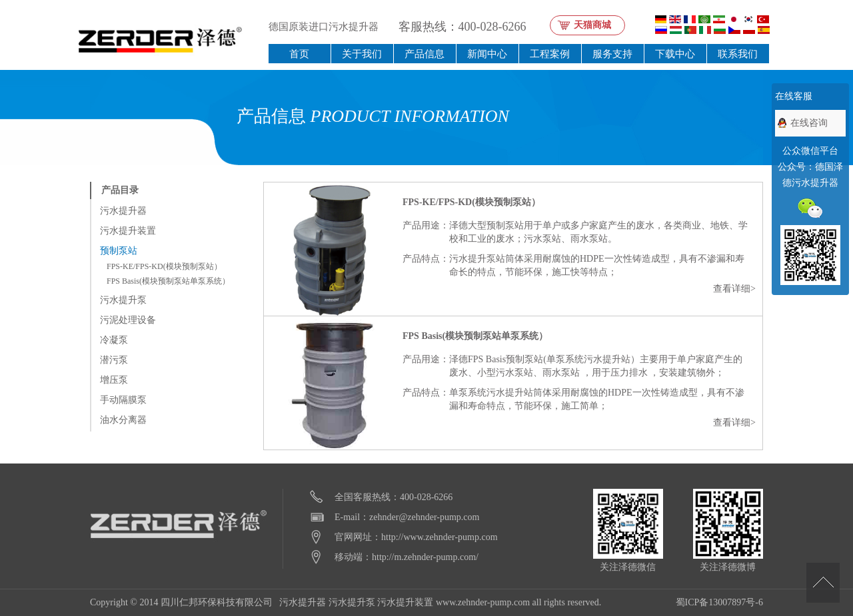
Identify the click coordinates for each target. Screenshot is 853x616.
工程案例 (550, 54)
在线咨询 (809, 123)
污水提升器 (123, 211)
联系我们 (738, 54)
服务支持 (612, 54)
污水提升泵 (123, 300)
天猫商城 (592, 25)
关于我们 (362, 54)
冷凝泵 (114, 340)
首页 (299, 54)
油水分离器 (123, 420)
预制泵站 (119, 251)
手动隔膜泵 (123, 400)
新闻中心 (487, 54)
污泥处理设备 (128, 320)
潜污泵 (114, 360)
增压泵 (114, 380)
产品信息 (425, 54)
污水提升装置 (128, 231)
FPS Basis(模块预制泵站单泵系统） (168, 281)
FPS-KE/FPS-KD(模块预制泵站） (164, 266)
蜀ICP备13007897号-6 (719, 602)
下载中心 (675, 54)
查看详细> (734, 289)
